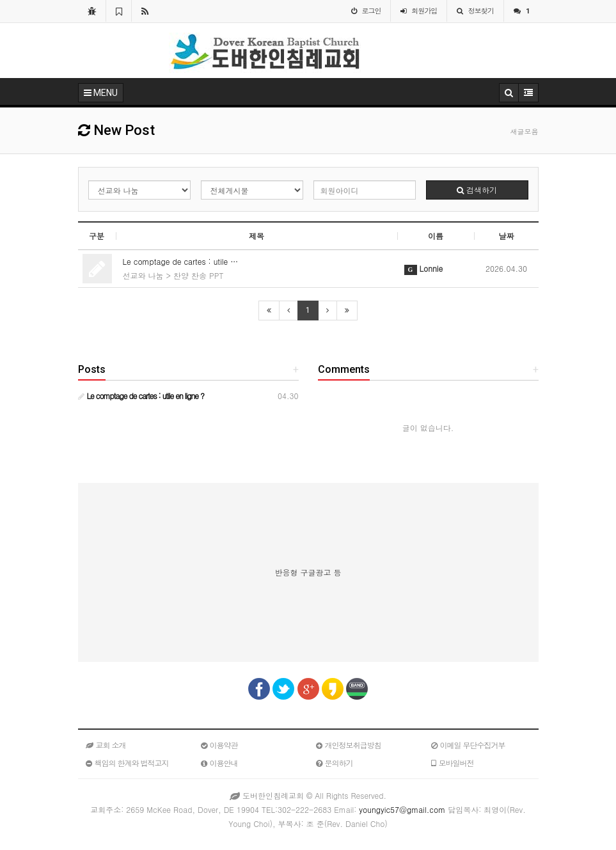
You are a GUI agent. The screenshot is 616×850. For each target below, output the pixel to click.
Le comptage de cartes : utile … (181, 261)
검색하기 (477, 190)
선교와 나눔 (143, 275)
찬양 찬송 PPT (198, 275)
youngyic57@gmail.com (402, 809)
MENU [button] (101, 93)
